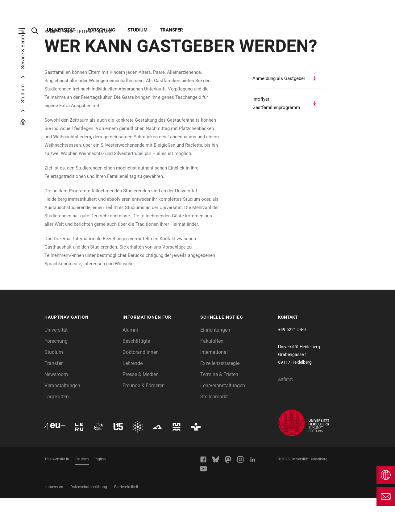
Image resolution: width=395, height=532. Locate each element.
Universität (61, 30)
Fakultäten (212, 375)
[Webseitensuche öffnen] (38, 31)
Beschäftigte (136, 375)
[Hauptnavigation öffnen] (25, 31)
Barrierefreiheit (126, 521)
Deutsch (82, 493)
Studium (137, 30)
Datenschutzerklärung (89, 521)
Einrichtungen (215, 364)
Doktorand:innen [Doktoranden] (141, 386)
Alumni (130, 364)
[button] (80, 351)
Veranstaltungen (62, 419)
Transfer (171, 30)
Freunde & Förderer (143, 419)
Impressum (54, 521)
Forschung (101, 30)
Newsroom (56, 408)
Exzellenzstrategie (220, 397)
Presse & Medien (141, 408)
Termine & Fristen (219, 408)
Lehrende (133, 397)
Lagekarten (57, 431)
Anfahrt (285, 413)
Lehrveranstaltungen (223, 419)
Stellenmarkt (214, 431)
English (100, 493)
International (214, 386)
